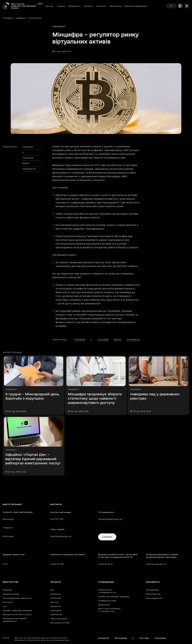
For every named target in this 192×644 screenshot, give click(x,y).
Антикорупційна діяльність (17, 598)
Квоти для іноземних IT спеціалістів (109, 610)
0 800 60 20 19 (105, 564)
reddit (26, 163)
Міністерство (11, 582)
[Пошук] (171, 6)
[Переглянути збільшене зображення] (96, 99)
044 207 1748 (57, 519)
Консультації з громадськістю (107, 591)
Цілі (5, 606)
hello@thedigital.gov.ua (110, 519)
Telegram (8, 528)
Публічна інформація (135, 6)
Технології (35, 18)
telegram (28, 158)
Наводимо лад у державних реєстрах (155, 396)
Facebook (104, 638)
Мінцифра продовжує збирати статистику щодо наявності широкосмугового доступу (95, 398)
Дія (52, 590)
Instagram (121, 638)
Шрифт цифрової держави (17, 610)
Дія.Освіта (56, 594)
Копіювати (29, 169)
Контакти (101, 6)
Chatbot (107, 537)
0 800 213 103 (57, 564)
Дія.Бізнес (56, 598)
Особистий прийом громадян (114, 597)
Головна (8, 18)
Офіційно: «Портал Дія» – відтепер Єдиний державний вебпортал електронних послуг (33, 459)
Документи (74, 6)
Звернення (115, 6)
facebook (28, 147)
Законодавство (154, 598)
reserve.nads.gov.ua (156, 564)
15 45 (5, 564)
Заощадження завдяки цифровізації (15, 620)
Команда (7, 590)
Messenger (8, 519)
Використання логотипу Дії (17, 614)
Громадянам (106, 582)
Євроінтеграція (59, 619)
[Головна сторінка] (7, 6)
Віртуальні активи (60, 623)
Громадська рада (107, 601)
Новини (61, 6)
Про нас (49, 6)
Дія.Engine (56, 610)
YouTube (144, 638)
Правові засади (11, 594)
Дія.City (54, 602)
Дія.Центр (56, 606)
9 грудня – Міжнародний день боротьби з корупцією (32, 396)
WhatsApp (8, 536)
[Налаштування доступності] (187, 6)
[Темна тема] (180, 6)
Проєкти (88, 6)
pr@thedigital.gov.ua (61, 536)
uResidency (56, 614)
